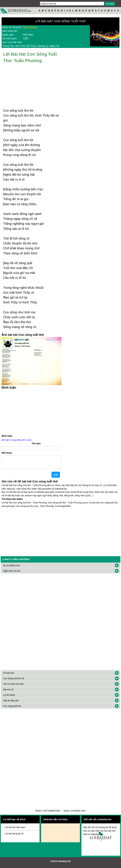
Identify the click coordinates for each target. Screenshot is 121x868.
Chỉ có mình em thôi (13, 686)
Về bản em (9, 675)
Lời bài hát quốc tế (14, 836)
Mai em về (8, 692)
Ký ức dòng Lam (12, 568)
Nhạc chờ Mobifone (48, 813)
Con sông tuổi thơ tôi (14, 681)
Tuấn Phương (30, 27)
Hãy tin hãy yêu (11, 703)
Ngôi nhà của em (12, 573)
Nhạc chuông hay (75, 813)
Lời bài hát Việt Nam (15, 830)
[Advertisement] (60, 533)
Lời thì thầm (9, 698)
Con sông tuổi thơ (12, 709)
